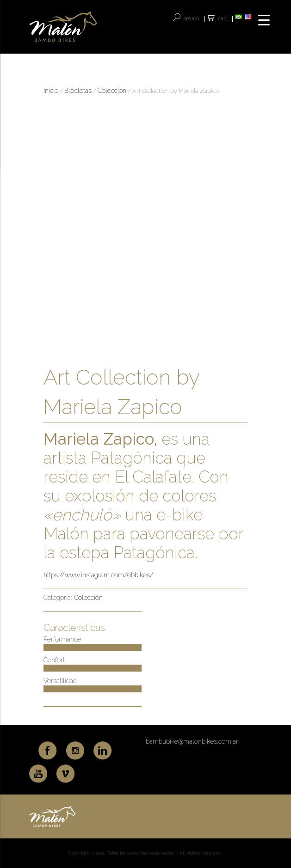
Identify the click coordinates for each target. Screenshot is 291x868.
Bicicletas (78, 91)
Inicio (51, 91)
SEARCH (192, 19)
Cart (223, 19)
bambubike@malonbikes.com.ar (192, 741)
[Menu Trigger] (264, 20)
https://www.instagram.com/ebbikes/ (99, 575)
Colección (112, 91)
